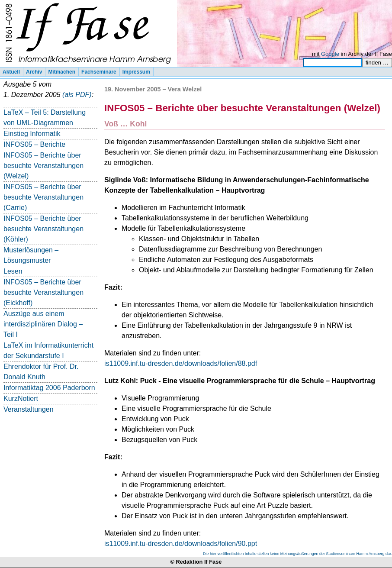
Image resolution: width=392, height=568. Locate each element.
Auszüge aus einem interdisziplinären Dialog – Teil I (43, 324)
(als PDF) (77, 95)
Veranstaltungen (29, 409)
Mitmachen (62, 72)
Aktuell (11, 72)
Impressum (136, 72)
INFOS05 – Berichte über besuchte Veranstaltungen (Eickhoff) (43, 292)
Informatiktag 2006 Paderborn (49, 388)
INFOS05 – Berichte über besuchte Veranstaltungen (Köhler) (43, 229)
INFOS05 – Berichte (34, 144)
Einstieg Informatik (32, 134)
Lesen (13, 271)
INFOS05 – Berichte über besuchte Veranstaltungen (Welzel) (43, 166)
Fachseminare (99, 72)
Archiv (34, 72)
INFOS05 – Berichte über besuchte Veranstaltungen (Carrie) (43, 197)
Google (330, 54)
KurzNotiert (21, 399)
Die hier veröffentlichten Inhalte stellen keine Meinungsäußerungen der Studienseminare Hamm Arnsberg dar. (297, 554)
